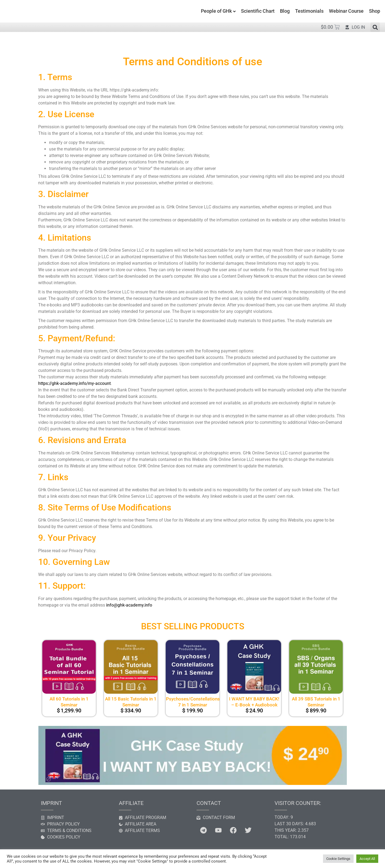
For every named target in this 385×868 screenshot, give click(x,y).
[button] (375, 27)
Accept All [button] (367, 859)
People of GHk (216, 11)
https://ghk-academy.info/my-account (74, 383)
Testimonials (309, 11)
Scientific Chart (258, 11)
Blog (285, 11)
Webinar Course (346, 11)
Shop (375, 11)
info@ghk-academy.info (129, 605)
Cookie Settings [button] (338, 859)
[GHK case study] (192, 783)
